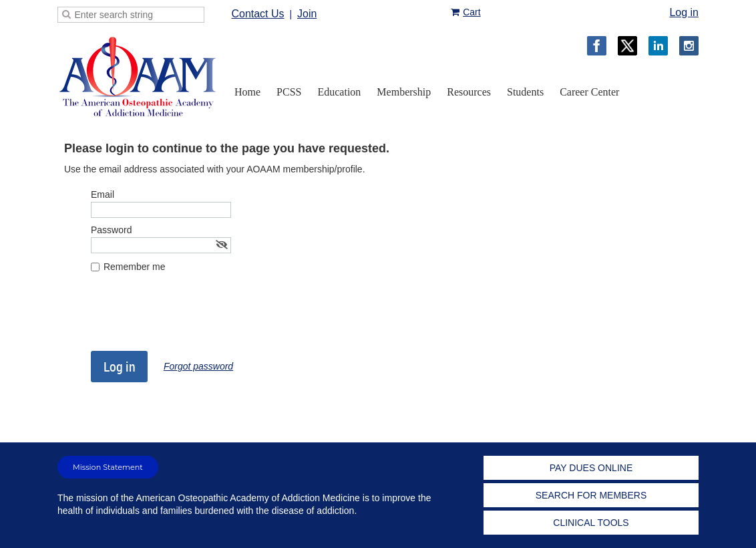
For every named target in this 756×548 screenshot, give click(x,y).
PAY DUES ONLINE (591, 468)
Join (307, 14)
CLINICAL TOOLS (591, 523)
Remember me (135, 267)
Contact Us (257, 14)
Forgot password (198, 366)
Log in (684, 12)
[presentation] (192, 318)
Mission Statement (108, 467)
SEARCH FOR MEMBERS (591, 495)
